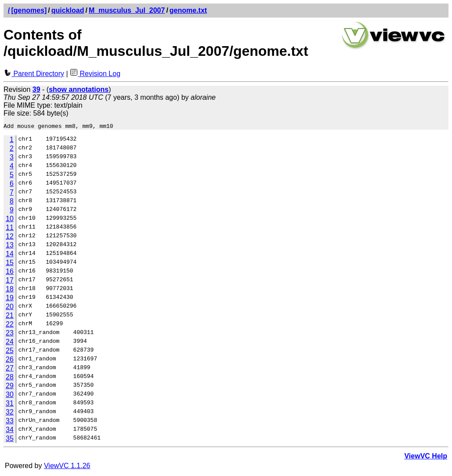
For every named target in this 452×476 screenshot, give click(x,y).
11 (10, 229)
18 (10, 290)
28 (10, 378)
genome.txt (188, 10)
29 (10, 387)
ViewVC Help (426, 457)
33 (10, 422)
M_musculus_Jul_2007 (127, 10)
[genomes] (29, 10)
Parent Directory (34, 74)
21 (10, 317)
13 (10, 246)
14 (10, 255)
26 (10, 361)
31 (10, 405)
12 (10, 238)
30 (10, 396)
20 (10, 308)
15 (10, 264)
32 (10, 413)
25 (10, 352)
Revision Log (95, 74)
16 (10, 273)
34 (10, 431)
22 (10, 325)
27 (10, 369)
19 (10, 299)
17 (10, 282)
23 (10, 334)
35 (10, 440)
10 (10, 220)
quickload (68, 10)
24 (10, 343)
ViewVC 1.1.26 (67, 467)
